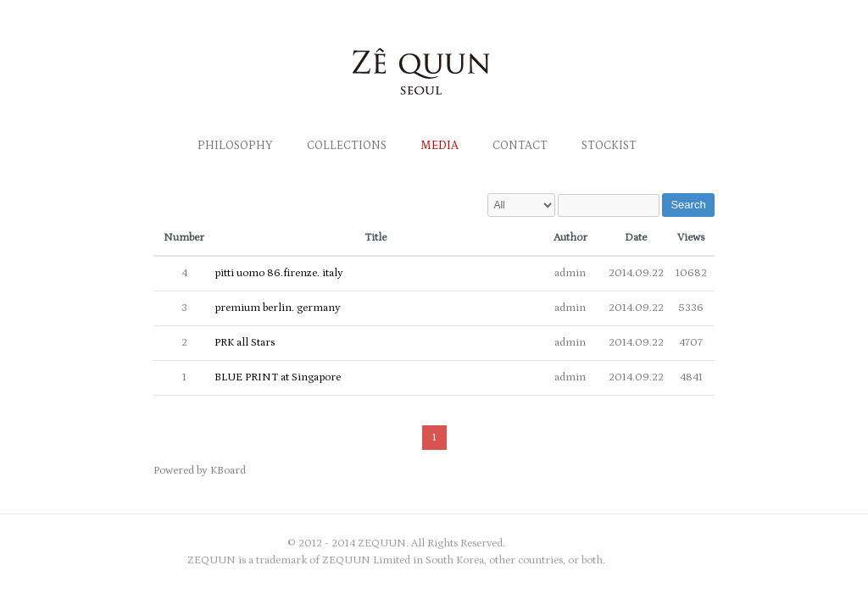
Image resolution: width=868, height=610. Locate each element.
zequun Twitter (679, 544)
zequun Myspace (704, 544)
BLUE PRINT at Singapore (278, 377)
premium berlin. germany (278, 308)
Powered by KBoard (200, 471)
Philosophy (235, 146)
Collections (347, 146)
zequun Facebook (654, 544)
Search (688, 205)
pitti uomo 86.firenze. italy (279, 273)
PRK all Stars (245, 343)
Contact (520, 146)
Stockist (609, 146)
